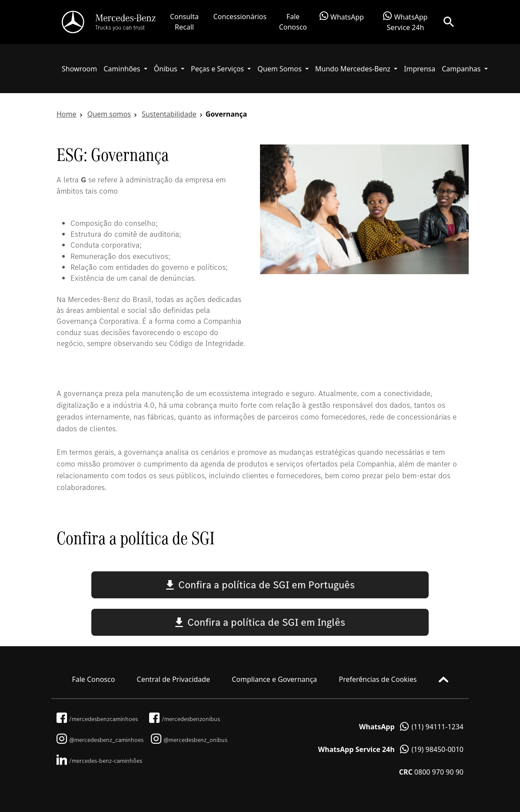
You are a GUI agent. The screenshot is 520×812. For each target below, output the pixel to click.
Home (67, 114)
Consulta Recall (184, 22)
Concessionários (240, 17)
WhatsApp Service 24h (405, 22)
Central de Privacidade (173, 679)
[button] (125, 69)
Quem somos (109, 114)
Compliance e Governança (274, 679)
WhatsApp (342, 17)
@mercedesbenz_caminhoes (100, 740)
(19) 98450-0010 (391, 749)
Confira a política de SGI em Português (260, 585)
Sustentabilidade (169, 114)
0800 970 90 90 (431, 772)
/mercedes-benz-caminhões (99, 761)
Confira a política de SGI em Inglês (260, 622)
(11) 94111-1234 (411, 727)
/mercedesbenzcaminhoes (97, 719)
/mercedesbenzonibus (185, 719)
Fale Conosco (293, 22)
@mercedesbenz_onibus (189, 740)
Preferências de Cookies (378, 679)
